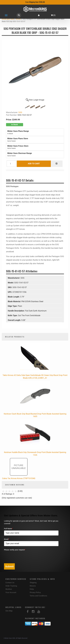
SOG (20, 112)
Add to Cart (34, 164)
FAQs (32, 589)
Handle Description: (16, 311)
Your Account (11, 592)
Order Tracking (11, 586)
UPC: (10, 292)
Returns (33, 586)
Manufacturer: (14, 278)
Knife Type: (13, 315)
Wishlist (9, 589)
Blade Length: (14, 297)
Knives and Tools (8, 19)
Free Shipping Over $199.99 (35, 2)
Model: (11, 283)
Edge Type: (13, 306)
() (53, 15)
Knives (18, 19)
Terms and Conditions (38, 596)
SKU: (10, 287)
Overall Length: (15, 320)
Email (7, 539)
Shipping (33, 583)
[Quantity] (11, 164)
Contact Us (10, 583)
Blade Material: (15, 301)
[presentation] (22, 556)
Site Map (9, 611)
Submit (9, 566)
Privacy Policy (35, 592)
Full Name (8, 529)
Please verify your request (15, 550)
